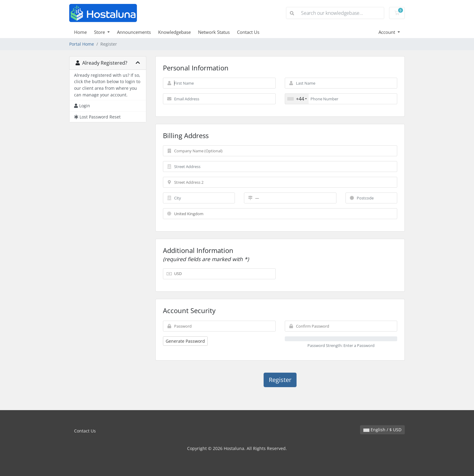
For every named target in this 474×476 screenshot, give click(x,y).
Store (100, 32)
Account (387, 32)
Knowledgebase (174, 32)
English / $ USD (382, 430)
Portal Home (82, 44)
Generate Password (185, 341)
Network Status (214, 32)
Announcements (134, 32)
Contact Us (248, 32)
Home (80, 32)
